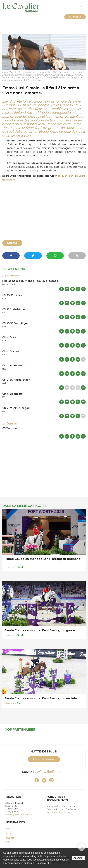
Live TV (83, 289)
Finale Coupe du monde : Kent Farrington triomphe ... (43, 560)
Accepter (78, 858)
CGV (7, 842)
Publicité (10, 838)
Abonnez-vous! (44, 759)
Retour (12, 243)
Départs (67, 289)
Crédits (9, 829)
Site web (62, 289)
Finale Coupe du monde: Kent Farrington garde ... (42, 630)
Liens (8, 833)
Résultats (72, 289)
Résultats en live (78, 289)
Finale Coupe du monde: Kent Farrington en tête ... (43, 698)
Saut (20, 567)
